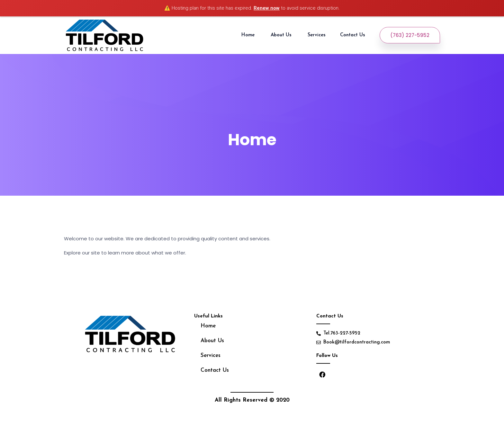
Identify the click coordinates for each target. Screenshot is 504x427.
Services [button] (317, 35)
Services (211, 356)
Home (249, 35)
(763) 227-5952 (410, 35)
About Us (282, 35)
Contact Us (353, 35)
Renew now (267, 8)
